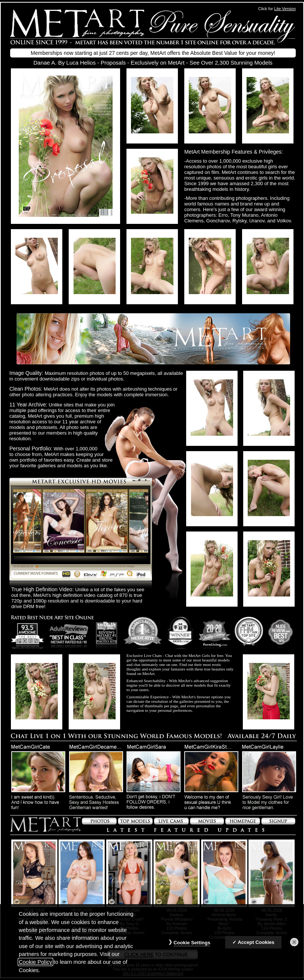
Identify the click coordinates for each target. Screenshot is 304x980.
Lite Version (285, 9)
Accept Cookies (256, 942)
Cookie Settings (192, 943)
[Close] (294, 942)
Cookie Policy (35, 962)
